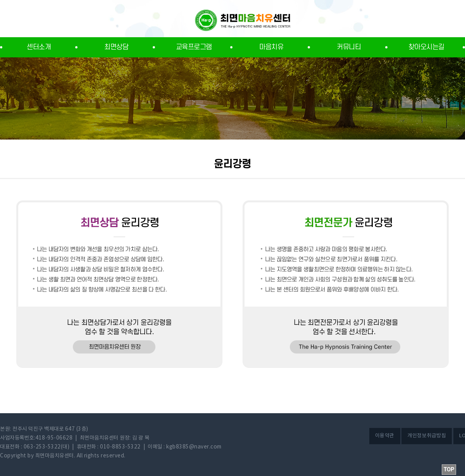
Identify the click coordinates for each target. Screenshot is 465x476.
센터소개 (39, 47)
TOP (449, 470)
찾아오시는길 (426, 47)
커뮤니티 (349, 47)
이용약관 (385, 436)
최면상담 (116, 47)
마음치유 (271, 47)
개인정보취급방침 (427, 436)
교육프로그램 (194, 47)
